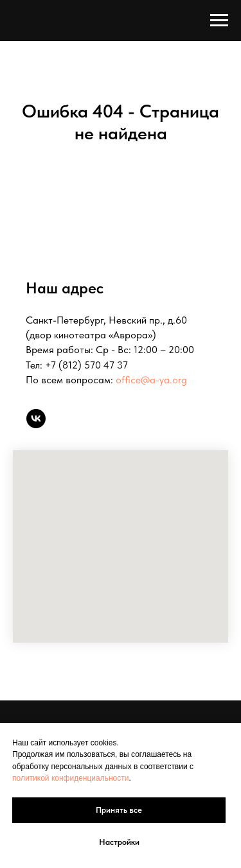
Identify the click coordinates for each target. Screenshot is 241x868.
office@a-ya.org (151, 380)
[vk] (36, 419)
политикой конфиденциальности (70, 778)
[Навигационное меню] (219, 21)
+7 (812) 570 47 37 (86, 365)
